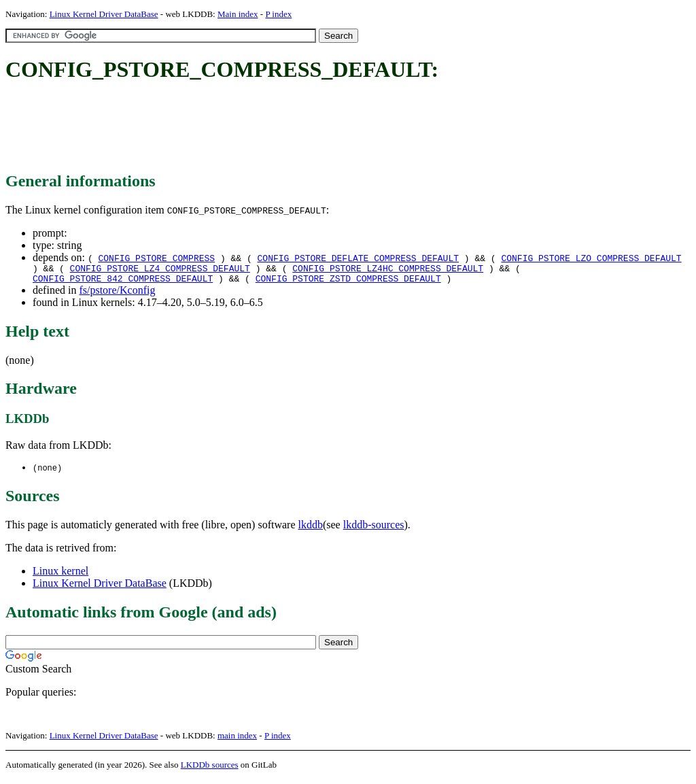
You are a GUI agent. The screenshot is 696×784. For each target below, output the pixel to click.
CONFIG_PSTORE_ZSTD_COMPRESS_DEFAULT (348, 282)
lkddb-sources (374, 529)
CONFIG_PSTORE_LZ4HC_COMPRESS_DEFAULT (388, 270)
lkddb (311, 529)
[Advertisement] (253, 128)
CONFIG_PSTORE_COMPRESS (156, 258)
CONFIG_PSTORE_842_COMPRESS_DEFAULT (123, 282)
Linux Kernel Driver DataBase (104, 14)
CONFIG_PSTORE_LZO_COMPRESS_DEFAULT (591, 258)
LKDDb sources (210, 769)
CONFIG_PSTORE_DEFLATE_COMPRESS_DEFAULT (358, 258)
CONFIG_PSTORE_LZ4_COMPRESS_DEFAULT (160, 270)
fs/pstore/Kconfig (117, 294)
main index (237, 740)
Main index (238, 14)
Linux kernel (60, 576)
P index (278, 14)
